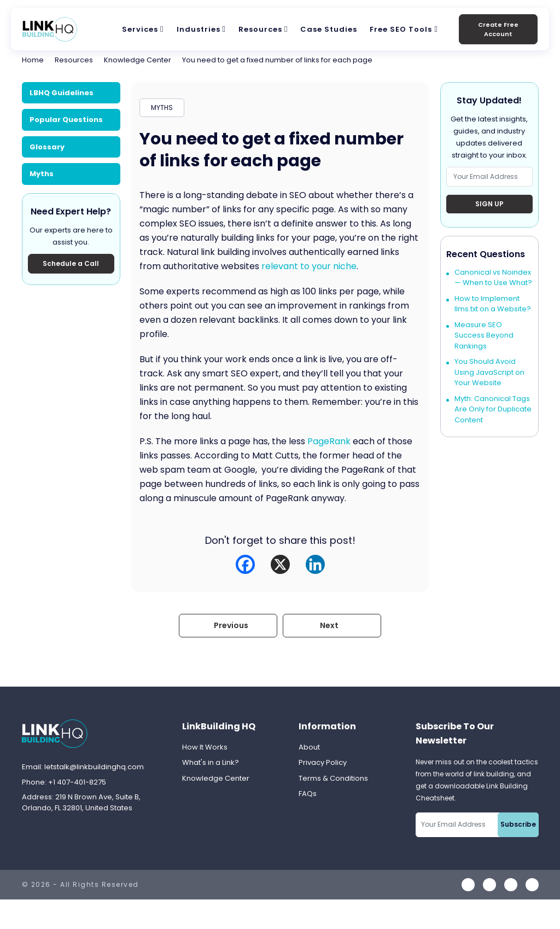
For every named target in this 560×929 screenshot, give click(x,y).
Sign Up (489, 204)
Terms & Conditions (333, 778)
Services (140, 29)
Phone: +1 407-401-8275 (64, 782)
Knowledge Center (138, 60)
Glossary (47, 147)
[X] (280, 564)
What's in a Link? (211, 762)
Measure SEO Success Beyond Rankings (484, 335)
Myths (42, 174)
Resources (260, 29)
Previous (231, 625)
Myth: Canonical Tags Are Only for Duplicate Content (493, 409)
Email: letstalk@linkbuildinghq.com (83, 767)
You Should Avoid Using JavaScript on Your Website (489, 372)
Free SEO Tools (401, 29)
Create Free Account (498, 29)
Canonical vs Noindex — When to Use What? (493, 278)
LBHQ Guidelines (62, 93)
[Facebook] (245, 564)
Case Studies (329, 29)
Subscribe (518, 824)
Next (329, 625)
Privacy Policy (323, 762)
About (309, 747)
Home (33, 60)
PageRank (329, 441)
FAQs (308, 794)
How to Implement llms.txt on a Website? (493, 304)
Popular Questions (66, 120)
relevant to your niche (309, 266)
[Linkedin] (315, 564)
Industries (199, 29)
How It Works (205, 747)
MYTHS (162, 108)
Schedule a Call (71, 263)
